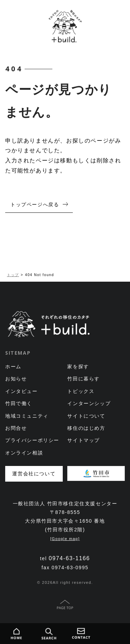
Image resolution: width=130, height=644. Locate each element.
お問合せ (16, 428)
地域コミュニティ (27, 416)
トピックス (81, 391)
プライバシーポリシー (32, 440)
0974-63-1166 (70, 558)
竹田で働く (19, 403)
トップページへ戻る (35, 204)
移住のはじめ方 (86, 428)
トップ (13, 275)
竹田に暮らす (84, 379)
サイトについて (86, 416)
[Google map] (65, 539)
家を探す (78, 367)
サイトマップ (84, 440)
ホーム (13, 367)
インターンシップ (89, 403)
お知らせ (16, 379)
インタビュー (21, 391)
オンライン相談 (24, 453)
